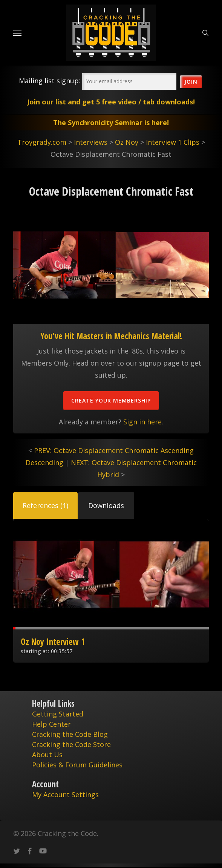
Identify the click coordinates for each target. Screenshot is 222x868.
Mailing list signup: (50, 81)
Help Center (51, 724)
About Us (47, 755)
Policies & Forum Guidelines (77, 765)
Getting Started (58, 714)
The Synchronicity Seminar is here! (111, 122)
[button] (45, 505)
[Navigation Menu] (17, 33)
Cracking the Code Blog (70, 734)
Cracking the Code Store (71, 744)
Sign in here (142, 422)
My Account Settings (65, 795)
